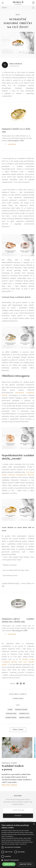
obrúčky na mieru (24, 718)
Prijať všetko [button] (9, 864)
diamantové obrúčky (21, 710)
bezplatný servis (24, 714)
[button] (18, 860)
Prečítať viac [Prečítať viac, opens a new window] (23, 844)
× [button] (34, 824)
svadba (10, 710)
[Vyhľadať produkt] (33, 8)
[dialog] (18, 845)
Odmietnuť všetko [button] (25, 864)
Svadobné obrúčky (18, 699)
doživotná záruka (11, 714)
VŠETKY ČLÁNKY (18, 730)
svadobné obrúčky (11, 718)
